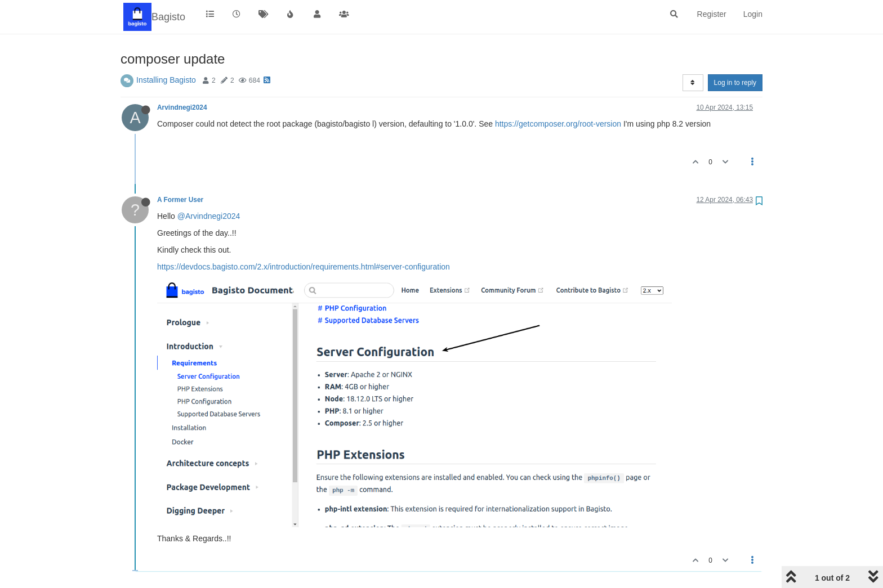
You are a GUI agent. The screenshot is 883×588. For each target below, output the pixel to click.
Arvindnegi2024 (182, 107)
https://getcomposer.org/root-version (558, 124)
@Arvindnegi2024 (209, 216)
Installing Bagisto (166, 80)
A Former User (180, 200)
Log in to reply (735, 83)
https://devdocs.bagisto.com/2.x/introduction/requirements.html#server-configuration (304, 267)
